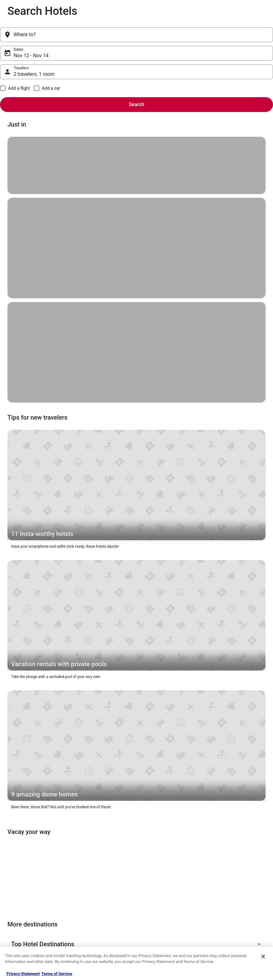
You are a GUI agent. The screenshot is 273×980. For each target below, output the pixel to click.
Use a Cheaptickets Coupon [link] (232, 915)
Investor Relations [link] (22, 915)
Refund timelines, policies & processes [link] (232, 903)
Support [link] (216, 866)
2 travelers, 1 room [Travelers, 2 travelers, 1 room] (199, 37)
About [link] (12, 866)
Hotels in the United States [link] (97, 866)
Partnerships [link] (18, 896)
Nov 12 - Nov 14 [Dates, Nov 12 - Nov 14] (114, 37)
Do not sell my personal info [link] (165, 905)
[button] (136, 567)
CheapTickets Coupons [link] (94, 915)
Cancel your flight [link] (224, 891)
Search (260, 35)
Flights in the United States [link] (97, 886)
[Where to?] (39, 35)
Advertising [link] (17, 925)
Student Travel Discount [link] (94, 925)
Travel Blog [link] (84, 935)
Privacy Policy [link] (154, 866)
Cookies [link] (149, 876)
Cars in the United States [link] (95, 876)
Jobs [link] (11, 876)
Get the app (125, 803)
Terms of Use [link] (153, 886)
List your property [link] (22, 886)
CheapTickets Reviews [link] (93, 905)
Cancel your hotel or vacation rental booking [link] (239, 878)
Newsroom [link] (16, 905)
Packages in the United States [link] (99, 896)
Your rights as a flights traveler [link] (235, 925)
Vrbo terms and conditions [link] (164, 896)
